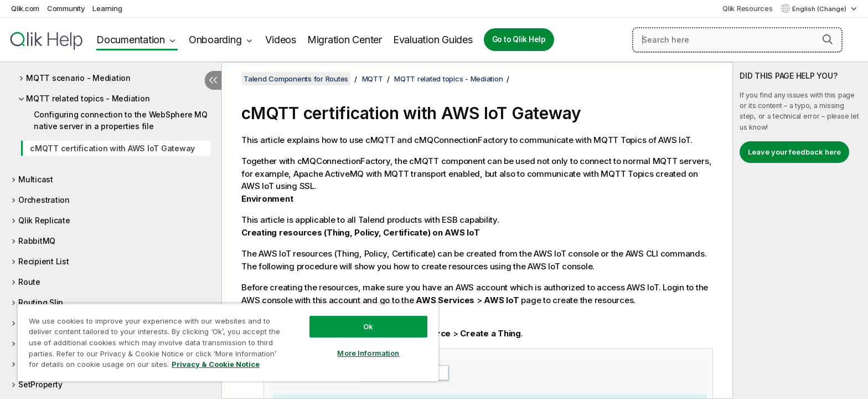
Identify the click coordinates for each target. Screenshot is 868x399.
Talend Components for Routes (296, 79)
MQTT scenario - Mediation (78, 78)
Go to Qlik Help (519, 39)
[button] (828, 39)
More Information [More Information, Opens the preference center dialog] (368, 353)
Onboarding (215, 40)
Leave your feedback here (794, 152)
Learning (107, 8)
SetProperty (40, 384)
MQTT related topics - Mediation (88, 98)
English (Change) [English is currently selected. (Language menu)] (820, 9)
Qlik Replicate (44, 220)
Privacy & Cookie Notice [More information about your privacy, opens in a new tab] (216, 364)
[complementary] (800, 231)
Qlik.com (25, 8)
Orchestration (44, 200)
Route (29, 282)
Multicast (36, 179)
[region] (228, 342)
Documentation (131, 40)
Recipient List (44, 261)
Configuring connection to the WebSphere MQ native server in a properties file (121, 120)
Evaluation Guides (433, 40)
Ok (368, 326)
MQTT (373, 79)
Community (66, 8)
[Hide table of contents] (213, 80)
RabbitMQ (37, 241)
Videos (281, 40)
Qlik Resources (748, 8)
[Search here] (737, 40)
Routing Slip (41, 302)
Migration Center (345, 40)
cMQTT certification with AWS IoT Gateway (112, 148)
